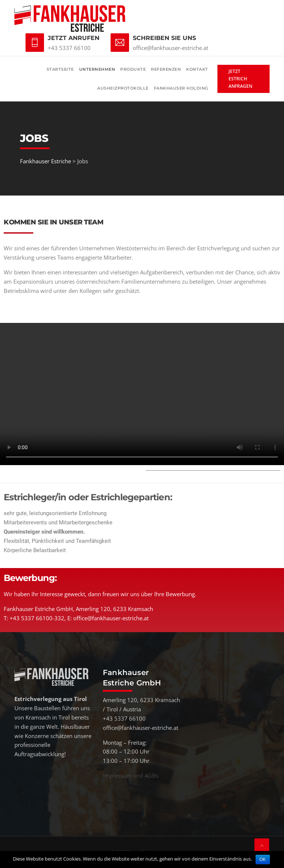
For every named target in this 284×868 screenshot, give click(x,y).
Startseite (60, 69)
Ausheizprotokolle (123, 88)
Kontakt (197, 69)
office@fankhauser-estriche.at (170, 48)
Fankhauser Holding (181, 88)
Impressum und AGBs (131, 775)
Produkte (133, 69)
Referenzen (166, 69)
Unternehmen (97, 69)
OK (263, 859)
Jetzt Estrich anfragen (240, 79)
